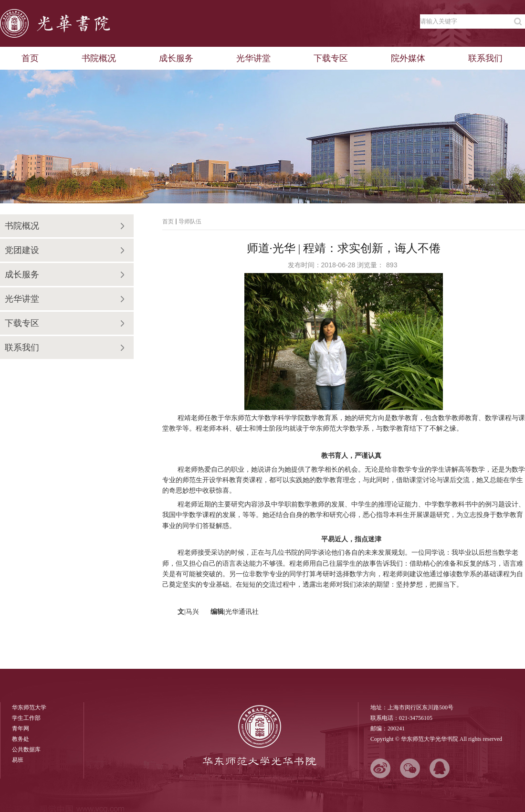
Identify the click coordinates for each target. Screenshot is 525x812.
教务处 (21, 739)
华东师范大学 (29, 707)
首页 (168, 221)
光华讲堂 (22, 299)
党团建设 (22, 250)
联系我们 (22, 348)
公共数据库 (26, 749)
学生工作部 (26, 718)
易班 (18, 760)
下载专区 (22, 323)
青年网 (21, 728)
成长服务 (22, 274)
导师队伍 (190, 221)
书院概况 (22, 226)
